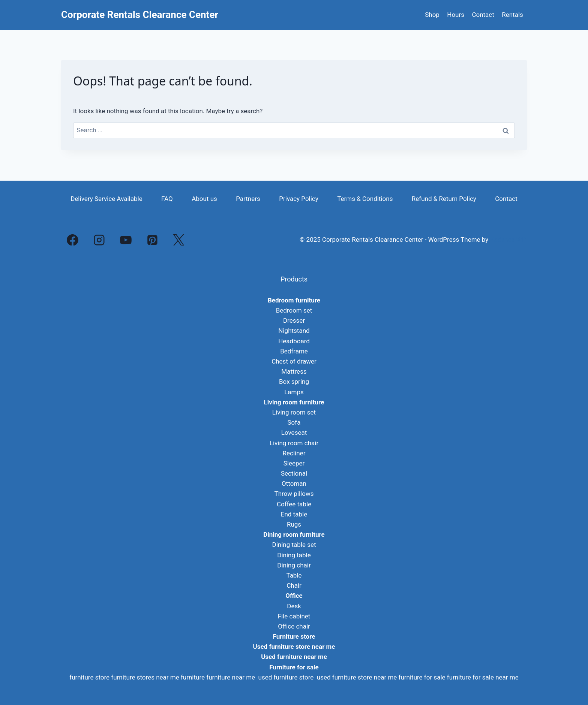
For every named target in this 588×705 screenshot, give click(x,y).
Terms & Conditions (365, 199)
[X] (179, 240)
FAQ (167, 199)
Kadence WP (508, 239)
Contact (483, 15)
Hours (456, 15)
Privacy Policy (299, 199)
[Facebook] (73, 240)
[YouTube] (126, 240)
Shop (432, 15)
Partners (248, 199)
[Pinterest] (152, 240)
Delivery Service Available (106, 199)
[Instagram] (99, 240)
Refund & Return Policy (444, 199)
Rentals (512, 15)
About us (204, 199)
